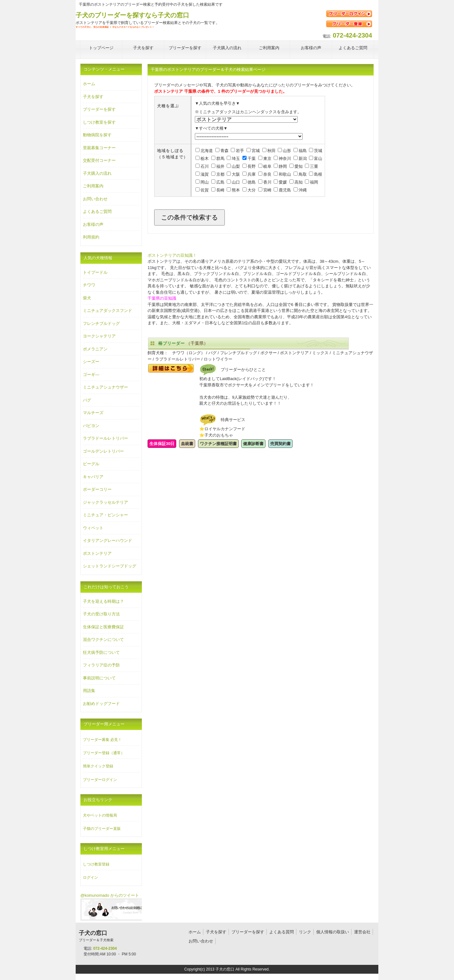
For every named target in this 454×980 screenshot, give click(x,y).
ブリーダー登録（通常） (104, 753)
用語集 (89, 691)
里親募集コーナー (99, 148)
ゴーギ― (91, 375)
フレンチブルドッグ (101, 323)
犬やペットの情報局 (100, 815)
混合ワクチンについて (103, 640)
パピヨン (91, 426)
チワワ (89, 285)
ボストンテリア (97, 553)
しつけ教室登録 (96, 864)
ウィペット (93, 528)
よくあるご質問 (97, 211)
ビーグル (91, 464)
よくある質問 (282, 932)
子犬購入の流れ (97, 173)
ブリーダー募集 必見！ (102, 740)
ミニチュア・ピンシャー (105, 515)
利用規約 (91, 237)
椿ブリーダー (172, 343)
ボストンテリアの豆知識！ (172, 255)
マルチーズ (93, 413)
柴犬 (87, 298)
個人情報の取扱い (333, 932)
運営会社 (362, 932)
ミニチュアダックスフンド (108, 311)
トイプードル (95, 272)
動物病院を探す (97, 135)
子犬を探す (93, 97)
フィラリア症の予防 (101, 665)
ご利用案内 (93, 186)
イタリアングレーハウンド (108, 540)
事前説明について (99, 678)
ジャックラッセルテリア (105, 502)
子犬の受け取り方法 (101, 614)
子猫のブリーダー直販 (102, 829)
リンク (305, 932)
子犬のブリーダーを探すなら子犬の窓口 (132, 15)
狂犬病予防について (101, 652)
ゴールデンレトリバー (103, 451)
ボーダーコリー (97, 489)
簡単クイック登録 (98, 766)
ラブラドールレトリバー (105, 438)
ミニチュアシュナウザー (105, 387)
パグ (87, 400)
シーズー (91, 362)
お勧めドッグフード (101, 704)
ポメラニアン (95, 349)
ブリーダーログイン (100, 780)
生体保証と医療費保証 (103, 627)
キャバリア (93, 477)
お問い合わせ (95, 199)
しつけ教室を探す (99, 122)
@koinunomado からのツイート (110, 895)
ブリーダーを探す (99, 109)
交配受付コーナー (99, 160)
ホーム (89, 84)
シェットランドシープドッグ (110, 566)
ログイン (90, 877)
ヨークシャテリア (99, 336)
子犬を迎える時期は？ (103, 601)
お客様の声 (93, 224)
